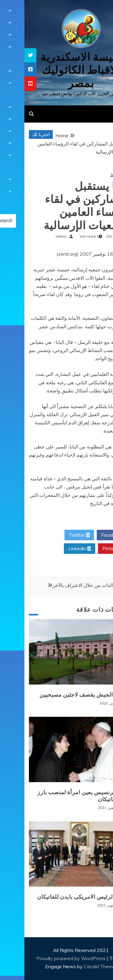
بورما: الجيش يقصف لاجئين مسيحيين (60, 695)
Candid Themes (76, 966)
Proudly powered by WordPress (47, 958)
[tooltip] (6, 55)
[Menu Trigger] (99, 13)
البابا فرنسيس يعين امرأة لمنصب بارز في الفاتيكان (58, 796)
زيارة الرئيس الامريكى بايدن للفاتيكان (58, 897)
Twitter (55, 535)
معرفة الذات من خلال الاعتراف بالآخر (65, 585)
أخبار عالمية (95, 174)
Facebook (90, 535)
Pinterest (90, 549)
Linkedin (55, 549)
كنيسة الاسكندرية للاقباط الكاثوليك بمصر (56, 70)
